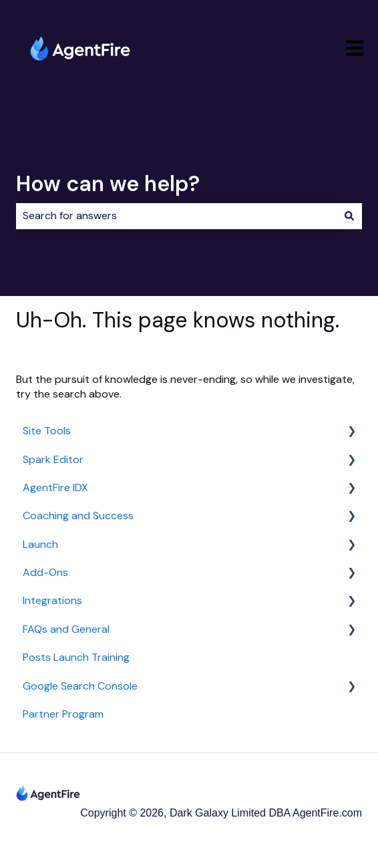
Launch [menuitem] (40, 544)
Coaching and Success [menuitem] (78, 516)
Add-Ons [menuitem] (45, 572)
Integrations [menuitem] (52, 600)
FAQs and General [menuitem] (66, 629)
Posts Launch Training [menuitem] (76, 657)
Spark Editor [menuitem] (53, 459)
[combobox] (176, 216)
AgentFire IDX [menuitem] (55, 487)
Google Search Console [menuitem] (80, 686)
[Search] (349, 216)
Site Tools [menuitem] (47, 431)
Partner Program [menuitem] (63, 714)
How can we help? (108, 184)
